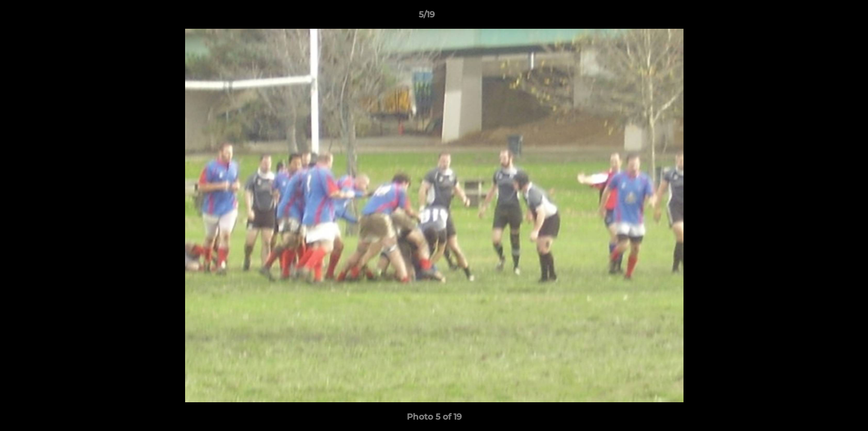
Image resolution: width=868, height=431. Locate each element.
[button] (818, 17)
